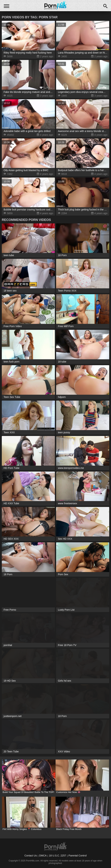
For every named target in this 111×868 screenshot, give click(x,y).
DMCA (43, 856)
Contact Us (31, 856)
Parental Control (77, 856)
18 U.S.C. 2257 (58, 856)
